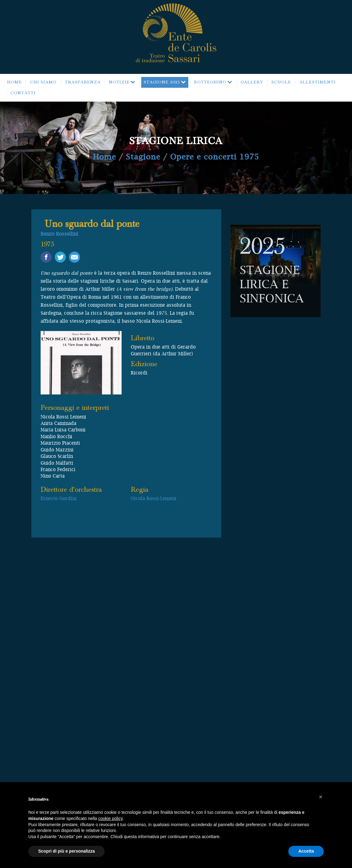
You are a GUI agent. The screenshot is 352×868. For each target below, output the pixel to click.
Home (104, 157)
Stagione (143, 157)
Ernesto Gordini (59, 498)
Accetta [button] (306, 851)
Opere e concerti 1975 (215, 157)
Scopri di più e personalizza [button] (66, 851)
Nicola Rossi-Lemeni (154, 498)
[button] (321, 797)
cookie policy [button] (110, 818)
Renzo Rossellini (59, 234)
